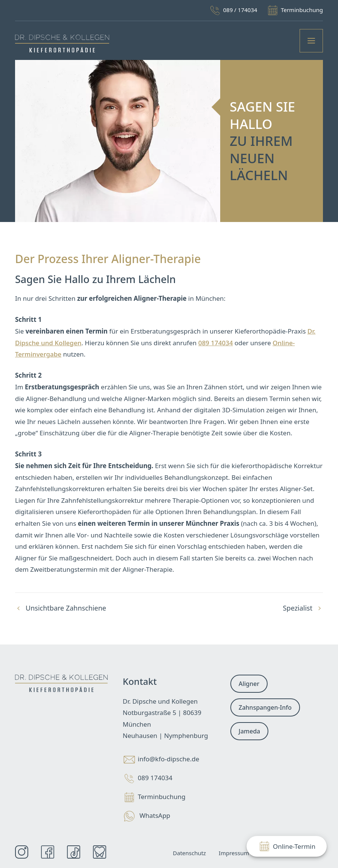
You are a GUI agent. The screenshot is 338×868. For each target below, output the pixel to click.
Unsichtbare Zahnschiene (66, 608)
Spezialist (298, 608)
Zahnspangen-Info (265, 707)
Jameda (249, 731)
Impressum (234, 853)
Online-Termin (287, 846)
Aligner (249, 684)
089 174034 (216, 343)
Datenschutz (189, 853)
